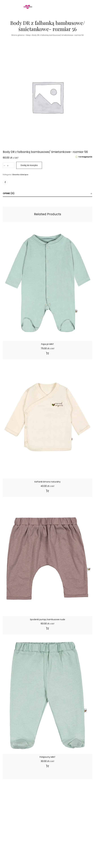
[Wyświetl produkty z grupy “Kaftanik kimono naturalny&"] (47, 491)
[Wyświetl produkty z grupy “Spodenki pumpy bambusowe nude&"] (47, 628)
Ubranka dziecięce (20, 175)
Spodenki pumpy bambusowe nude (47, 619)
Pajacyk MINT (47, 344)
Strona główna (18, 35)
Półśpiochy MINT (47, 757)
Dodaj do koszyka (29, 165)
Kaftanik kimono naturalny (47, 482)
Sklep (28, 35)
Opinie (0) (9, 193)
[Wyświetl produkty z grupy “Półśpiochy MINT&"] (47, 766)
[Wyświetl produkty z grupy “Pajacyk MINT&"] (47, 353)
